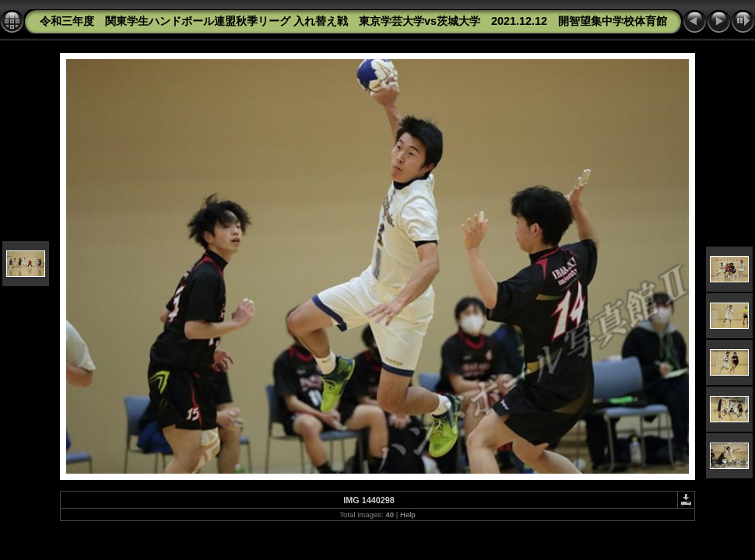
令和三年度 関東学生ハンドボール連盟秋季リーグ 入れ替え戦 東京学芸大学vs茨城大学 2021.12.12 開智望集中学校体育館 (353, 21)
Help (408, 514)
